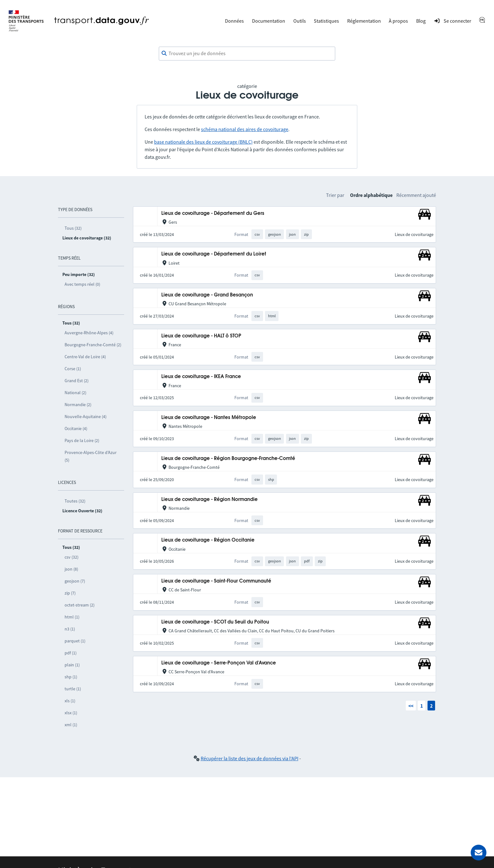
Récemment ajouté (416, 195)
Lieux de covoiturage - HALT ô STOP (201, 336)
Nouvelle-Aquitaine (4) (86, 417)
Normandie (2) (78, 405)
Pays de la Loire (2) (82, 440)
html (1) (72, 617)
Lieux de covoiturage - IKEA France (201, 377)
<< (411, 706)
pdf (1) (71, 653)
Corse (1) (73, 369)
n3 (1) (70, 629)
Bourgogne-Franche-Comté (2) (93, 345)
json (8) (71, 569)
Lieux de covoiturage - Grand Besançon (207, 295)
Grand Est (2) (77, 381)
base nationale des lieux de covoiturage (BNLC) (203, 142)
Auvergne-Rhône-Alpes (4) (89, 333)
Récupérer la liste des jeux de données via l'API (250, 758)
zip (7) (70, 593)
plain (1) (72, 665)
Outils (300, 21)
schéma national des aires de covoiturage (245, 129)
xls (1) (70, 701)
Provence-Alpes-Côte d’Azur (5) (91, 456)
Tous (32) (73, 228)
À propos (398, 21)
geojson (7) (75, 581)
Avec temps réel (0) (82, 284)
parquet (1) (75, 641)
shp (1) (71, 677)
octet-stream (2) (80, 605)
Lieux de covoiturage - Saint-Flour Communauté (216, 581)
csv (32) (72, 557)
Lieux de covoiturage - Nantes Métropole (209, 418)
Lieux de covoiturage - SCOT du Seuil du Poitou (215, 622)
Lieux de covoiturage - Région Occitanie (208, 540)
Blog (421, 21)
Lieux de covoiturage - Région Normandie (210, 500)
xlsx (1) (71, 713)
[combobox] (247, 54)
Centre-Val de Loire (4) (85, 357)
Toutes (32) (75, 501)
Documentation (269, 21)
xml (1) (71, 725)
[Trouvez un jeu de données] (247, 54)
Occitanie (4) (76, 428)
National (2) (75, 393)
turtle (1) (73, 689)
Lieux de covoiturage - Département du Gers (213, 213)
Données (234, 21)
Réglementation (364, 21)
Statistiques (326, 21)
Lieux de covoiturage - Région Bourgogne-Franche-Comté (228, 459)
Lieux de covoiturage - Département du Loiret (214, 254)
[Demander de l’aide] (479, 853)
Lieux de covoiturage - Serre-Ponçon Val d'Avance (219, 663)
